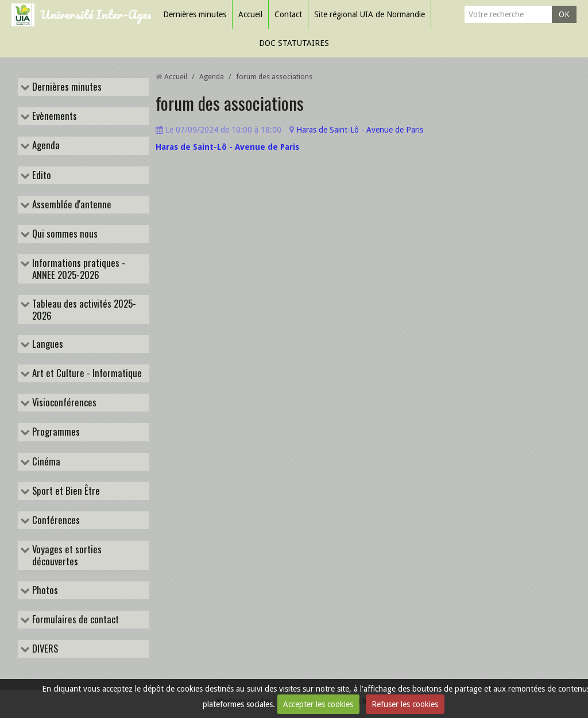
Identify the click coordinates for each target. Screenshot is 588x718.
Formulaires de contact (74, 620)
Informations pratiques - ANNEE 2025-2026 (78, 269)
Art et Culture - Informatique (86, 373)
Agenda (45, 145)
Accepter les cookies (318, 704)
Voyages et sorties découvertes (66, 555)
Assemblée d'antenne (71, 205)
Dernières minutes (195, 14)
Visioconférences (63, 403)
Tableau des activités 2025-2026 (83, 309)
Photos (44, 590)
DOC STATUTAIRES (294, 43)
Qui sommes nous (64, 234)
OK (564, 14)
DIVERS (44, 649)
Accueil (250, 14)
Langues (47, 344)
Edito (40, 175)
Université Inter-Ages (96, 14)
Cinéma (45, 462)
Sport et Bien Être (65, 491)
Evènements (53, 116)
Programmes (55, 432)
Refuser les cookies (405, 704)
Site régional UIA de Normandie (370, 14)
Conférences (55, 520)
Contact (288, 14)
